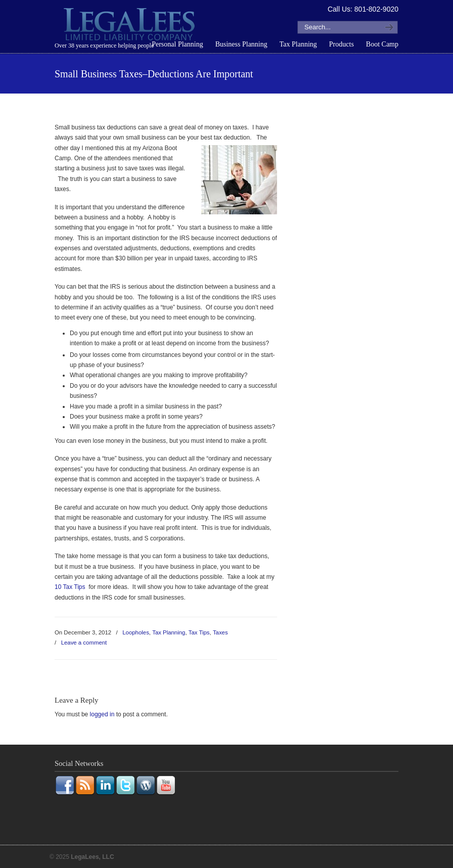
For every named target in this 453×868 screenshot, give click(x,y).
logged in (102, 714)
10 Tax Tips (70, 587)
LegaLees (130, 26)
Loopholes (136, 632)
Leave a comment (84, 643)
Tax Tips (199, 632)
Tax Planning (169, 632)
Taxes (220, 632)
